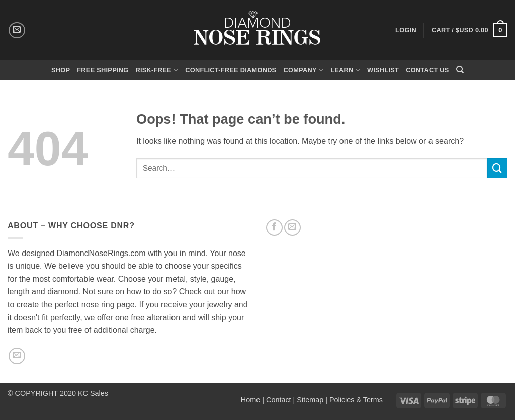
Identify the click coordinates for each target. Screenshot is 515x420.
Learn (345, 70)
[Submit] (497, 168)
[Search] (460, 70)
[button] (469, 30)
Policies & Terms (356, 400)
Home (250, 400)
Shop (61, 70)
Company (303, 70)
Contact (279, 400)
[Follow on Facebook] (274, 228)
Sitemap (310, 400)
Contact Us (427, 70)
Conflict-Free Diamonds (231, 70)
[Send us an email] (17, 30)
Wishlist (383, 70)
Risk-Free (157, 70)
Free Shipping (103, 70)
